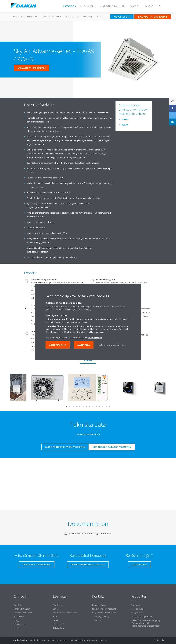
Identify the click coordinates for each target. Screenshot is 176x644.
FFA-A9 (125, 119)
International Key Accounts (104, 609)
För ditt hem (58, 605)
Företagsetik (92, 640)
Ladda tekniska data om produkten (65, 447)
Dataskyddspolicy (77, 640)
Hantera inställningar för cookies (112, 345)
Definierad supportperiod (142, 616)
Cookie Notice (95, 337)
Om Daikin (18, 605)
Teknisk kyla (58, 628)
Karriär (17, 628)
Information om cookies (58, 640)
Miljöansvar (19, 616)
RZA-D (125, 125)
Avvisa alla (84, 345)
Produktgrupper (138, 609)
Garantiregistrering (100, 616)
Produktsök (72, 17)
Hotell (56, 620)
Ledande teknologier (23, 613)
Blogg (100, 17)
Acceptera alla (58, 345)
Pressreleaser (20, 624)
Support (88, 17)
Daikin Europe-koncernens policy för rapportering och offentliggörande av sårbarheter (146, 623)
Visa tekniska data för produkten (112, 447)
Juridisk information (37, 640)
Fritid (55, 616)
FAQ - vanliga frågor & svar (104, 613)
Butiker (56, 609)
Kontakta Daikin (99, 605)
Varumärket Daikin (22, 609)
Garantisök (97, 620)
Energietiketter (138, 613)
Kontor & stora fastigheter (65, 613)
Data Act (104, 640)
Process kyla (59, 624)
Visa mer (88, 360)
